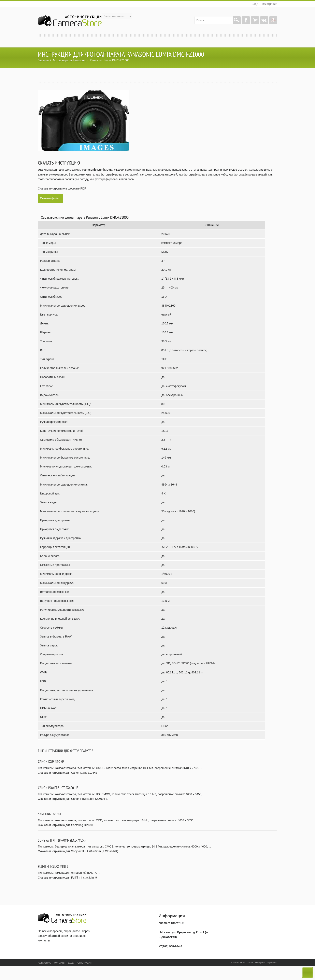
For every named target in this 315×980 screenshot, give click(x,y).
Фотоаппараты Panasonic (69, 60)
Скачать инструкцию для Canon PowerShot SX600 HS (73, 799)
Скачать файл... (50, 198)
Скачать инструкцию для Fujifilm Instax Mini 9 (67, 878)
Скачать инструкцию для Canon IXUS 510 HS (68, 773)
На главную (45, 963)
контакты (44, 940)
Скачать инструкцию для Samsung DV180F (66, 825)
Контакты (60, 963)
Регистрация (269, 4)
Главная (43, 60)
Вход (255, 4)
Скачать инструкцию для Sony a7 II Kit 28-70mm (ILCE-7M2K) (78, 851)
